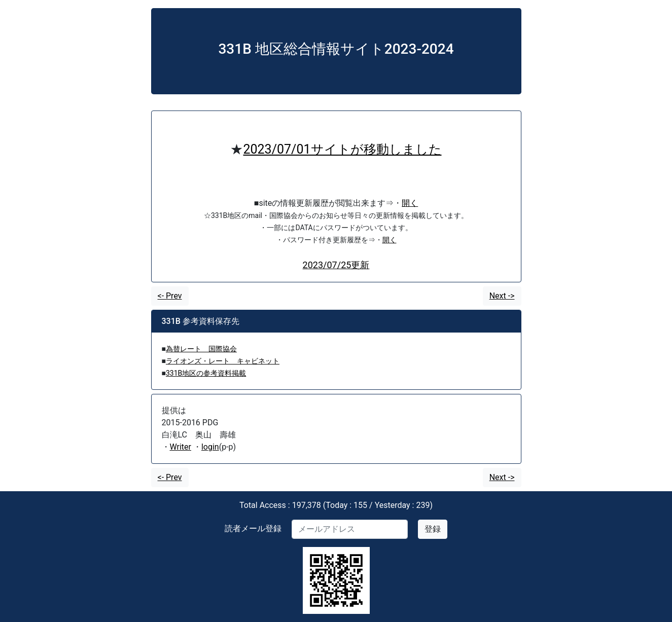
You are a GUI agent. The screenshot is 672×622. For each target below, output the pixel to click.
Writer (181, 447)
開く (410, 203)
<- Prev (170, 296)
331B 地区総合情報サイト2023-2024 (336, 49)
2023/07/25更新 (336, 265)
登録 (433, 529)
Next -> (502, 296)
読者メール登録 (253, 528)
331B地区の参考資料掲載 (206, 373)
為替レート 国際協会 (201, 349)
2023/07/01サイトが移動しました (342, 149)
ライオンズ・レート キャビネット (223, 361)
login (210, 447)
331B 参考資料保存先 (201, 321)
